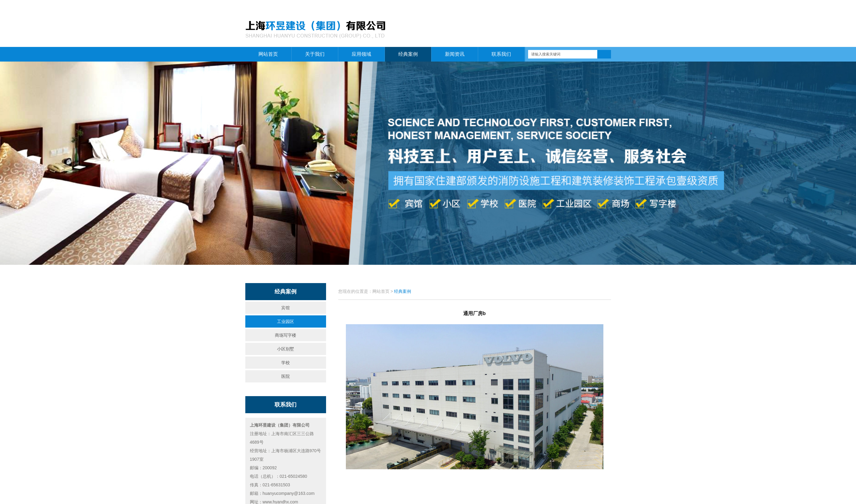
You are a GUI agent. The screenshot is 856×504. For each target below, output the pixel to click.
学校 (286, 363)
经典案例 (408, 54)
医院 (286, 376)
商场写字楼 (286, 335)
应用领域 (361, 54)
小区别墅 (286, 349)
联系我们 (604, 6)
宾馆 (286, 308)
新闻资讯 (455, 54)
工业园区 (286, 321)
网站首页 (561, 6)
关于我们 (582, 6)
